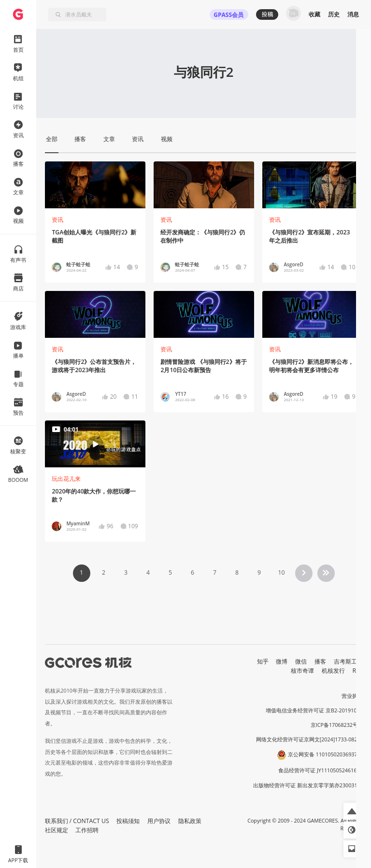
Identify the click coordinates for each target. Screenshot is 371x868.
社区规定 (57, 830)
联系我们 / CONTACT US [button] (77, 821)
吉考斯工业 (348, 661)
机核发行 (333, 671)
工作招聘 (87, 830)
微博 (282, 661)
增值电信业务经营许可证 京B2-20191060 (314, 710)
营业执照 (352, 696)
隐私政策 (190, 821)
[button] (352, 811)
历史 (334, 14)
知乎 (263, 661)
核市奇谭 (302, 671)
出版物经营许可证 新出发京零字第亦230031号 (308, 785)
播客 (320, 661)
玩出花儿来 (66, 479)
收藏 (314, 14)
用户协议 (159, 821)
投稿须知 (128, 821)
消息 (353, 14)
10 (281, 572)
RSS (358, 671)
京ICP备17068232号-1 (337, 725)
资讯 (57, 220)
